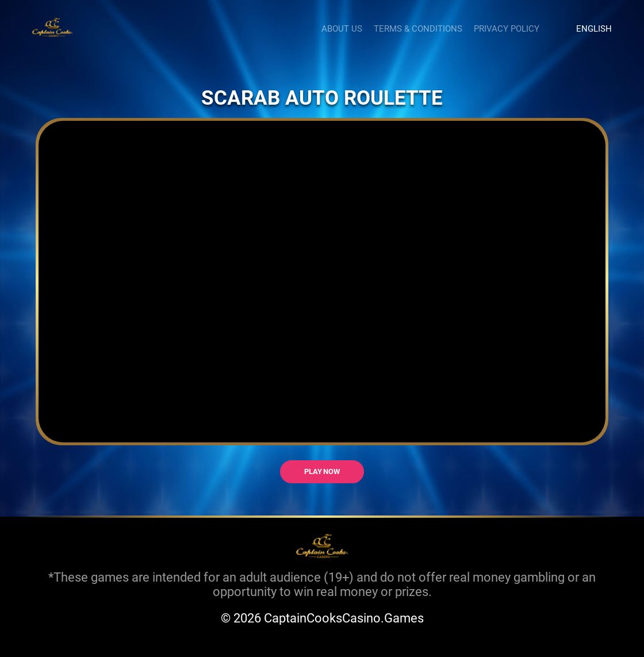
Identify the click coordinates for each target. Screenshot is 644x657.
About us (342, 28)
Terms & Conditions (418, 28)
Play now (322, 471)
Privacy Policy (507, 28)
